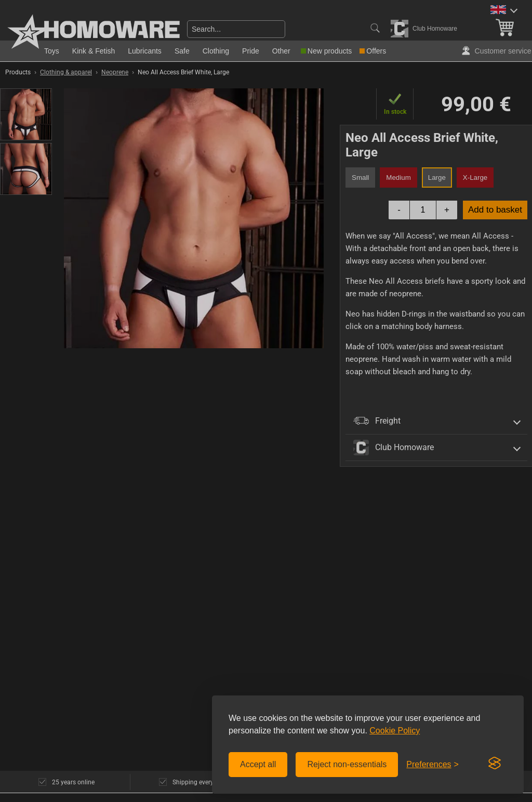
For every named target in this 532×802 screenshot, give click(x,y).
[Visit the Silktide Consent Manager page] (495, 764)
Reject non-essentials (347, 764)
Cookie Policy (395, 731)
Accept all (258, 764)
